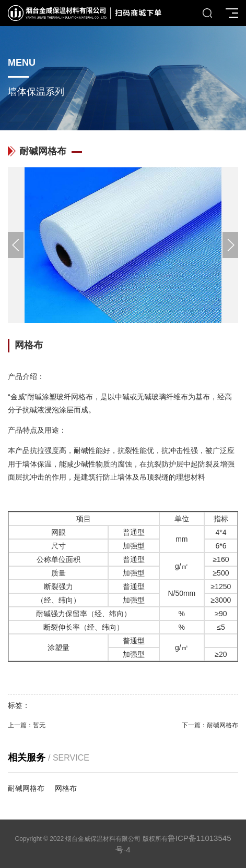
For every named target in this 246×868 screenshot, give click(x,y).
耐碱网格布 (222, 725)
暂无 (39, 725)
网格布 (66, 788)
